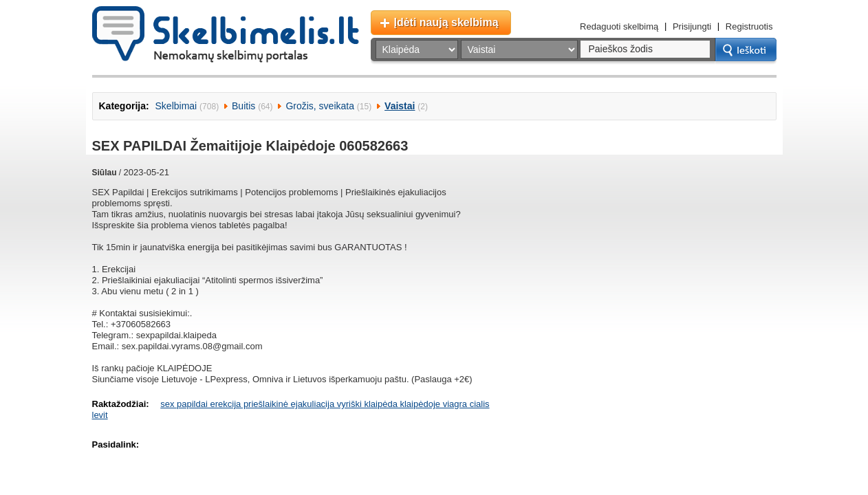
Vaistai (400, 106)
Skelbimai (176, 106)
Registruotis (749, 26)
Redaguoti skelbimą (619, 26)
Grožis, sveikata (320, 106)
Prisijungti (692, 26)
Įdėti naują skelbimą (446, 22)
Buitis (243, 106)
